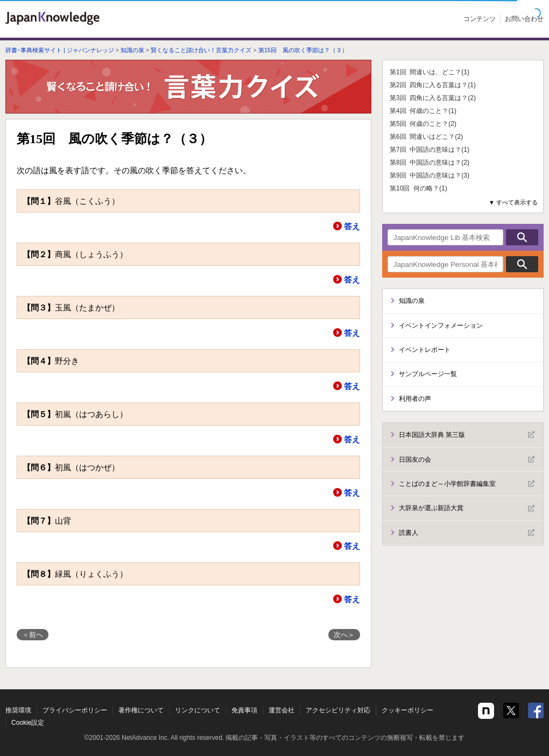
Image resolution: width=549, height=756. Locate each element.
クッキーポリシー (407, 710)
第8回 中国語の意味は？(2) (430, 162)
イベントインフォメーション (441, 326)
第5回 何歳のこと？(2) (423, 124)
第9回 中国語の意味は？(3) (430, 175)
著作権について (141, 710)
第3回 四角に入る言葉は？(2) (433, 98)
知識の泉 (132, 50)
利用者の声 (415, 399)
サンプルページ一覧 (428, 374)
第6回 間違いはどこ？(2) (426, 137)
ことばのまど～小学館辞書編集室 (467, 484)
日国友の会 (467, 460)
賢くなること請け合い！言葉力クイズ (201, 50)
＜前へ (33, 635)
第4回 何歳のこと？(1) (423, 111)
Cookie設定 (28, 723)
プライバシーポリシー (75, 710)
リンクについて (198, 710)
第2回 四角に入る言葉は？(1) (433, 85)
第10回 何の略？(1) (418, 188)
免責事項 (244, 710)
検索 (522, 237)
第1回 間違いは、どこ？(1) (430, 72)
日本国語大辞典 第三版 (467, 435)
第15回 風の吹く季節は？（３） (303, 50)
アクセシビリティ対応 (338, 710)
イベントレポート (425, 350)
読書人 (467, 533)
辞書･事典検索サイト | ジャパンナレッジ (60, 50)
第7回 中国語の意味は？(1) (430, 150)
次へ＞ (344, 635)
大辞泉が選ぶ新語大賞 (467, 508)
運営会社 (281, 710)
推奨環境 (18, 710)
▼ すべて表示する (513, 202)
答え (352, 226)
